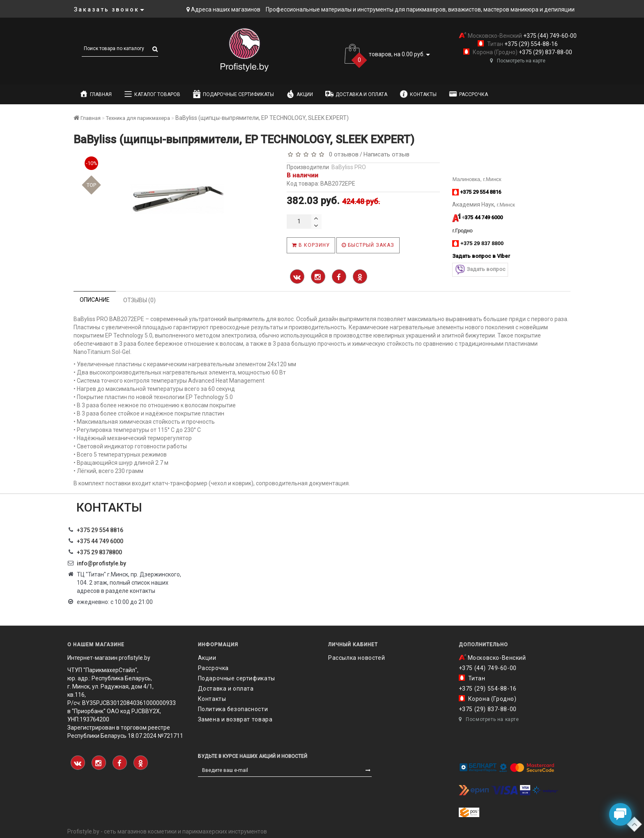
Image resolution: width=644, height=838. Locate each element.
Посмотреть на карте (518, 61)
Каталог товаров (152, 94)
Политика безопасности (233, 709)
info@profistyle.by (101, 563)
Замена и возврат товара (235, 719)
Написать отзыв (386, 154)
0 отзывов (342, 154)
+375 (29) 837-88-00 (545, 52)
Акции (300, 94)
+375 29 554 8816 (100, 530)
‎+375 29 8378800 (99, 552)
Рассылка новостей (356, 658)
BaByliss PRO (349, 167)
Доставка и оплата (356, 94)
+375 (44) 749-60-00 (549, 36)
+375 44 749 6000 (100, 541)
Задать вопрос (480, 270)
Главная (96, 94)
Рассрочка (468, 94)
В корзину (311, 245)
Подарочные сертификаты (233, 94)
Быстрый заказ (368, 245)
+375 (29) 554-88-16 (530, 44)
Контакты (418, 94)
